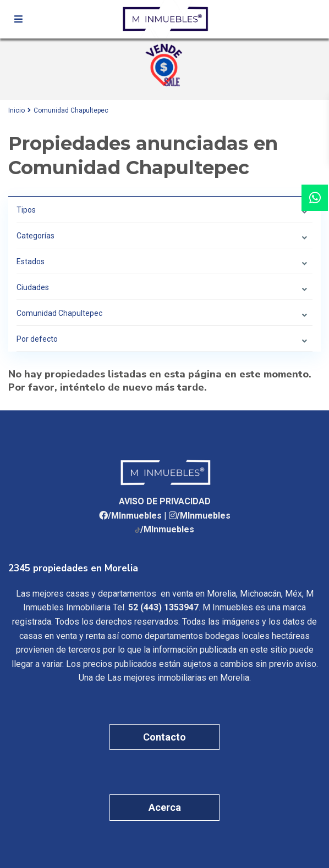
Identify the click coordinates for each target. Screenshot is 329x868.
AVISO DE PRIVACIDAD (165, 501)
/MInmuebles (135, 516)
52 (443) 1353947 (163, 607)
